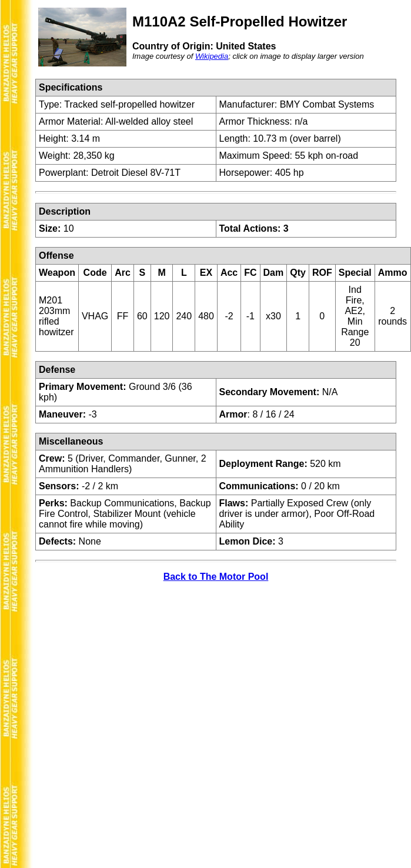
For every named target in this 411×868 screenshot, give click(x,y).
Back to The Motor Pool (216, 577)
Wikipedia (212, 56)
